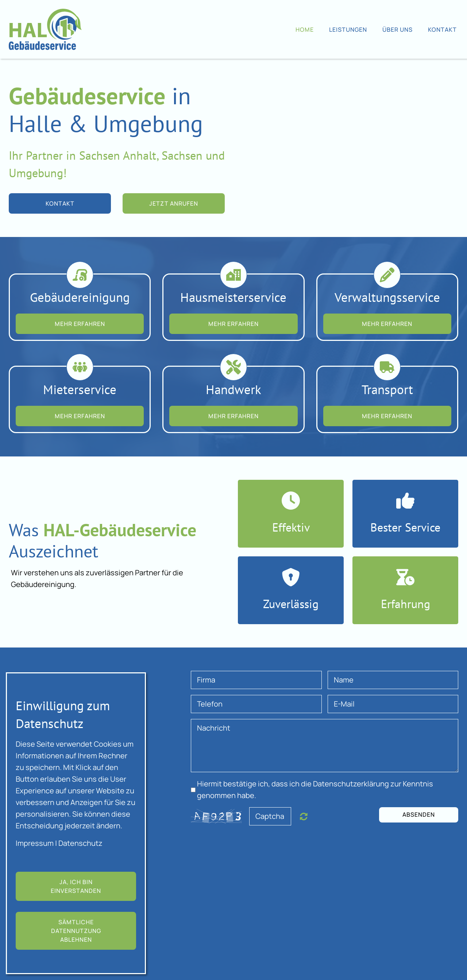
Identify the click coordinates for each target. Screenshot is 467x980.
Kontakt (442, 30)
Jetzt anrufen (174, 203)
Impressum (35, 843)
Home (305, 30)
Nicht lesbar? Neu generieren (304, 816)
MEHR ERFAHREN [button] (80, 324)
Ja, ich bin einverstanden (76, 886)
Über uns (397, 30)
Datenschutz (80, 843)
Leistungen (348, 30)
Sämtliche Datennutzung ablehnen (76, 931)
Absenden (419, 814)
